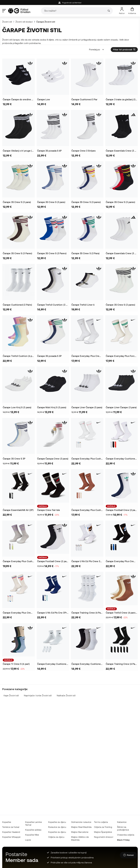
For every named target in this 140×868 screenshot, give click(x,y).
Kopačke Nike (32, 835)
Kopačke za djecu (57, 822)
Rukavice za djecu (57, 827)
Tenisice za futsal (11, 827)
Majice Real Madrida (81, 827)
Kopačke (7, 822)
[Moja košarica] (132, 11)
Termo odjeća (101, 822)
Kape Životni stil (11, 696)
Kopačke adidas (33, 830)
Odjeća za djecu (56, 837)
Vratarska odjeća (126, 835)
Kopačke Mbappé (11, 837)
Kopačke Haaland (11, 832)
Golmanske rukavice (81, 822)
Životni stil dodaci (24, 22)
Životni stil (7, 22)
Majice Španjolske (103, 832)
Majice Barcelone (80, 832)
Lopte (28, 840)
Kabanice (122, 822)
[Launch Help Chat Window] (129, 855)
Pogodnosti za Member (70, 3)
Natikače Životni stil (66, 696)
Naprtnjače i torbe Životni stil (38, 696)
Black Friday (123, 840)
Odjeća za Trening (103, 827)
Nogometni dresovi (103, 837)
